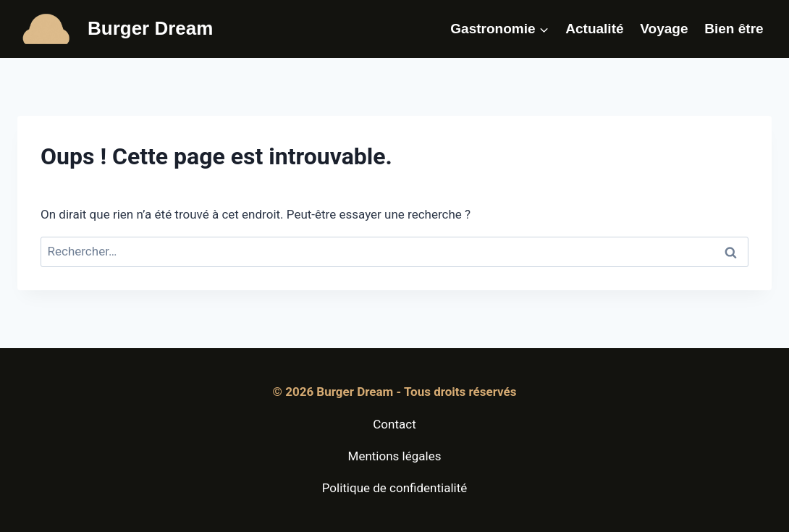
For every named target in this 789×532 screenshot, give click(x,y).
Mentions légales (395, 456)
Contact (394, 424)
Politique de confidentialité (395, 488)
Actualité (594, 29)
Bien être (734, 29)
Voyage (664, 29)
